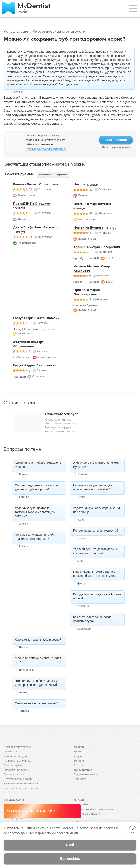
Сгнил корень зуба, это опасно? (36, 703)
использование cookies (97, 828)
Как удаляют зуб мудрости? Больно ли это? (97, 596)
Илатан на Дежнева (89, 228)
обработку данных (18, 833)
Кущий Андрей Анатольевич (35, 366)
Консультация (17, 31)
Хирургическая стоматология (60, 31)
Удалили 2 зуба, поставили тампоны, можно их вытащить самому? (35, 512)
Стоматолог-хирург (62, 414)
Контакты (80, 800)
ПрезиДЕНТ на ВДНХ (87, 258)
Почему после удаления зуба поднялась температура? (35, 537)
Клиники (79, 747)
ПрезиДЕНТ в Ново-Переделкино (33, 329)
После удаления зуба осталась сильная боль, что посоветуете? (95, 574)
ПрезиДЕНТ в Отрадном (32, 204)
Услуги (78, 756)
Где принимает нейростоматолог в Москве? (38, 465)
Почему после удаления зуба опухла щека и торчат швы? (93, 487)
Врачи (77, 752)
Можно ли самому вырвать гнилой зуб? (38, 660)
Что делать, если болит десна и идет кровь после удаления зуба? (37, 683)
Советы (78, 765)
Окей (70, 845)
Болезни (79, 761)
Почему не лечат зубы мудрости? (96, 531)
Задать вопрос (116, 140)
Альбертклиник (22, 357)
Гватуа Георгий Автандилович (36, 318)
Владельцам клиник (86, 774)
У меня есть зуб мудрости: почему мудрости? (96, 465)
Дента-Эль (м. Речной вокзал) (35, 227)
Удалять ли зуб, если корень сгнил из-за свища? (97, 510)
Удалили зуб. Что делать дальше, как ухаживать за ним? (96, 551)
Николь (79, 184)
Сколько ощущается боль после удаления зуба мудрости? (37, 487)
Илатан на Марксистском (92, 204)
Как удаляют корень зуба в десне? (38, 640)
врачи (62, 174)
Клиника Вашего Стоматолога (36, 184)
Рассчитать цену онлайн (31, 811)
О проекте (80, 779)
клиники (45, 174)
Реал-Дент (20, 377)
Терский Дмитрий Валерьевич (97, 247)
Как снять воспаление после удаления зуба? (92, 619)
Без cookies (70, 859)
